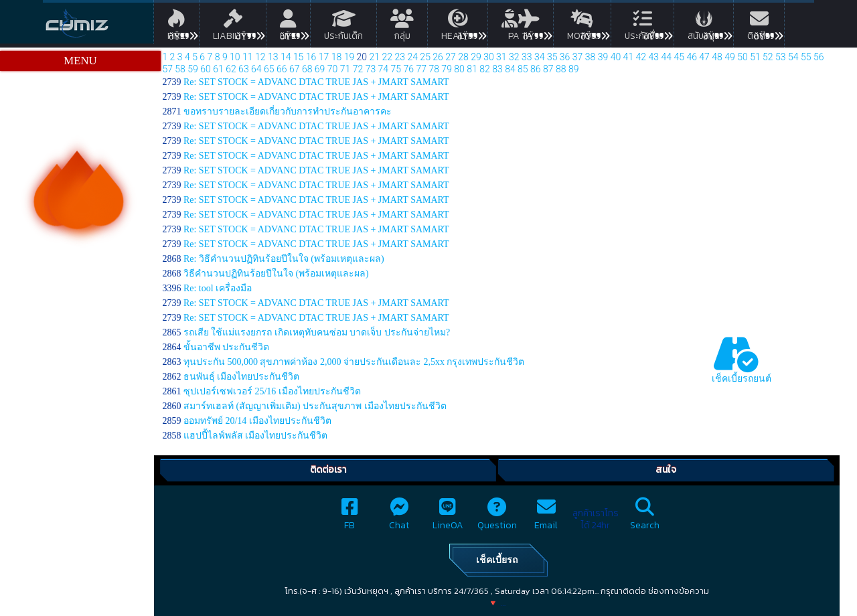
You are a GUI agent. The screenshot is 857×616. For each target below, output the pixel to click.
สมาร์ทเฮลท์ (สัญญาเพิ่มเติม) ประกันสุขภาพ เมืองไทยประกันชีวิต (315, 406)
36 (565, 57)
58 (180, 69)
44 (666, 57)
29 (476, 57)
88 (561, 69)
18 (337, 57)
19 (349, 57)
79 (447, 69)
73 (371, 69)
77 (421, 69)
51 (755, 57)
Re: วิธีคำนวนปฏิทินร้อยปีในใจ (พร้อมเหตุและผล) (284, 259)
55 (806, 57)
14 (286, 57)
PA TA (521, 27)
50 (743, 57)
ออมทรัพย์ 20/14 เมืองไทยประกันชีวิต (257, 421)
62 (231, 69)
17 (324, 57)
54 (793, 57)
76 (409, 69)
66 (282, 69)
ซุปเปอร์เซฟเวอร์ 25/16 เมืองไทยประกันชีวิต (272, 391)
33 (527, 57)
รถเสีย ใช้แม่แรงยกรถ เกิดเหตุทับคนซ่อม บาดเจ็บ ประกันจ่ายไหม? (317, 332)
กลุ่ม (402, 27)
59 (193, 69)
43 (654, 57)
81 (472, 69)
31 (501, 57)
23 (400, 57)
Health (458, 27)
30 (489, 57)
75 (396, 69)
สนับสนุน (704, 27)
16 (311, 57)
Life (288, 27)
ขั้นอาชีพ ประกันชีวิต (227, 347)
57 (167, 69)
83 (497, 69)
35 (552, 57)
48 (717, 57)
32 (514, 57)
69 (320, 69)
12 (260, 57)
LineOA (448, 518)
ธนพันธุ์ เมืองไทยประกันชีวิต (242, 377)
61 (218, 69)
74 (384, 69)
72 (358, 69)
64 (256, 69)
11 (248, 57)
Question (497, 518)
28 (463, 57)
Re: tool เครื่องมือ (218, 288)
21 (375, 57)
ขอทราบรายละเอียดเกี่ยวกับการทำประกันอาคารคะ (288, 111)
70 (333, 69)
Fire (176, 27)
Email (546, 518)
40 (616, 57)
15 (299, 57)
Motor (582, 27)
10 (235, 57)
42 (641, 57)
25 (425, 57)
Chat (399, 518)
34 (540, 57)
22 (388, 57)
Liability (233, 27)
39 (603, 57)
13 (273, 57)
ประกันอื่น (642, 27)
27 (451, 57)
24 (412, 57)
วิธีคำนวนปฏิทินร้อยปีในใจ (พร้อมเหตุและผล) (276, 274)
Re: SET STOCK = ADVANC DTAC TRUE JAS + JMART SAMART (316, 82)
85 (523, 69)
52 (768, 57)
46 (692, 57)
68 (307, 69)
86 (536, 69)
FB (350, 518)
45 (679, 57)
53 (781, 57)
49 (730, 57)
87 (548, 69)
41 (629, 57)
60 (206, 69)
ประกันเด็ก (343, 27)
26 (438, 57)
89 (574, 69)
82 (485, 69)
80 (459, 69)
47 (704, 57)
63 (244, 69)
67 (295, 69)
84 (510, 69)
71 (345, 69)
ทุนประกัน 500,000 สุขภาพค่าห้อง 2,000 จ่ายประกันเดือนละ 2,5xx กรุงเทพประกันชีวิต (354, 362)
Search (645, 518)
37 (578, 57)
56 (819, 57)
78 (434, 69)
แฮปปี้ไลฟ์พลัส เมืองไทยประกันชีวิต (256, 436)
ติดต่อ (759, 27)
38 (591, 57)
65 (269, 69)
